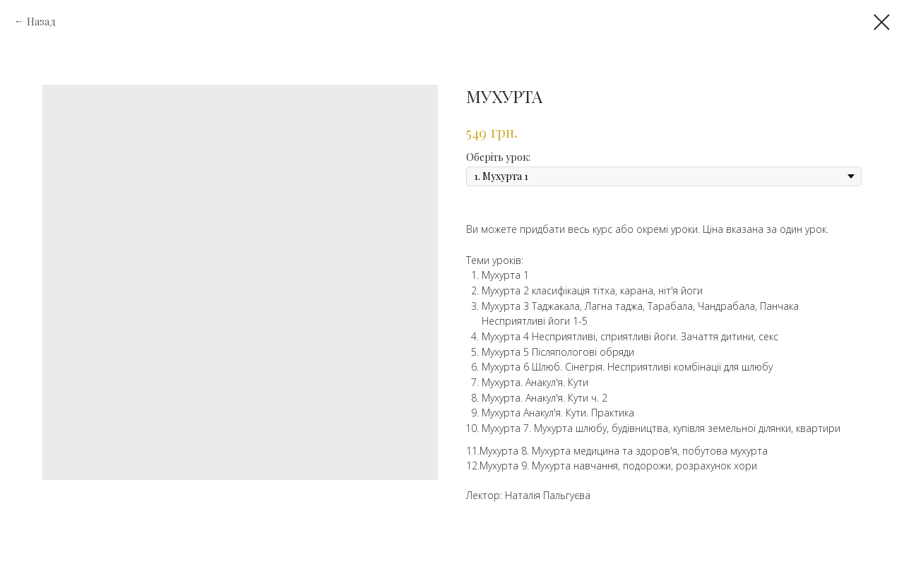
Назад (41, 22)
